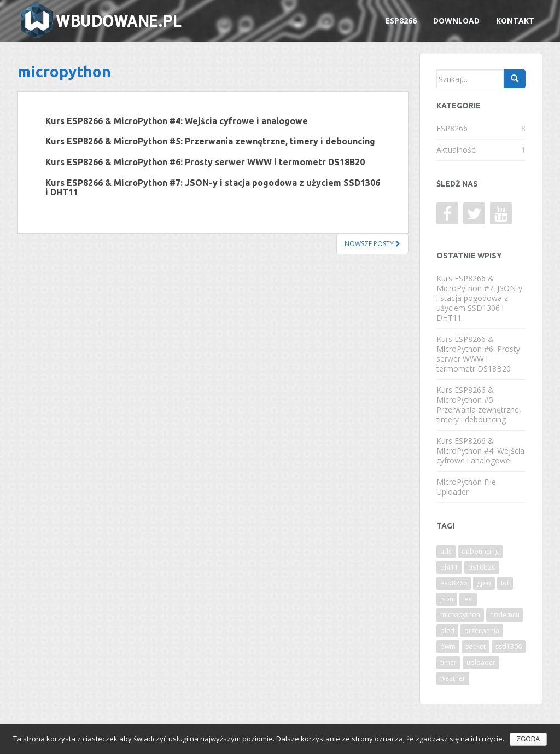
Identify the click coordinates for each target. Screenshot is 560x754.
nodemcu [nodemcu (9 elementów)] (505, 615)
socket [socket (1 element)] (476, 646)
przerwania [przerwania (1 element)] (482, 631)
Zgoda (529, 739)
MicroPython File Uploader (466, 487)
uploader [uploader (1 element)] (481, 662)
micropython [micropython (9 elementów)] (460, 615)
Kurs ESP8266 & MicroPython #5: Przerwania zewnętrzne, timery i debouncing (210, 141)
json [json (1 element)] (447, 599)
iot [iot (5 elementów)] (505, 583)
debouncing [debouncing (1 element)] (480, 551)
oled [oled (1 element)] (447, 631)
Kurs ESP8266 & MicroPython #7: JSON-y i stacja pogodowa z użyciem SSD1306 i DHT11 (213, 188)
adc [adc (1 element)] (446, 551)
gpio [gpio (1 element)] (484, 583)
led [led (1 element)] (468, 599)
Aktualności (457, 150)
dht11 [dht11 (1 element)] (449, 567)
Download (456, 21)
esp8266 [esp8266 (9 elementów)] (454, 583)
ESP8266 (401, 21)
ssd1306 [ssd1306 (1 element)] (509, 646)
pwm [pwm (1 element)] (448, 646)
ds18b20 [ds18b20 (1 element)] (482, 567)
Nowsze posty (372, 244)
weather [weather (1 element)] (453, 678)
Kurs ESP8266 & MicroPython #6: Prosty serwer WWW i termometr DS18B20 (205, 162)
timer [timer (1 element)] (448, 662)
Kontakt (515, 21)
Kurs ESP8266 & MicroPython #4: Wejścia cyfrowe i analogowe (177, 121)
